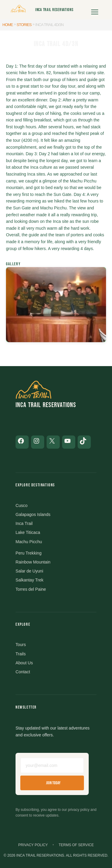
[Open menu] (95, 10)
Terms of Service (76, 845)
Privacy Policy (33, 845)
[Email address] (52, 765)
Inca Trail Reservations (54, 10)
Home (8, 25)
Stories (24, 25)
